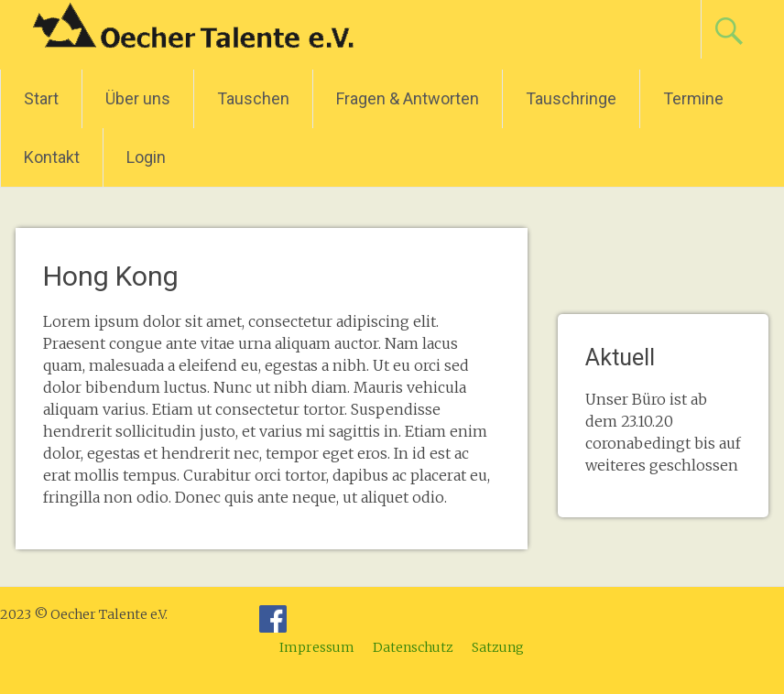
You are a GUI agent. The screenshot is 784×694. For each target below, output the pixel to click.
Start (41, 98)
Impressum (317, 647)
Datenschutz (413, 647)
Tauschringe (571, 98)
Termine (693, 98)
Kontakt (52, 157)
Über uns (138, 98)
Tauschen (253, 98)
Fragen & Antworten (408, 98)
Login (146, 157)
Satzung (498, 647)
